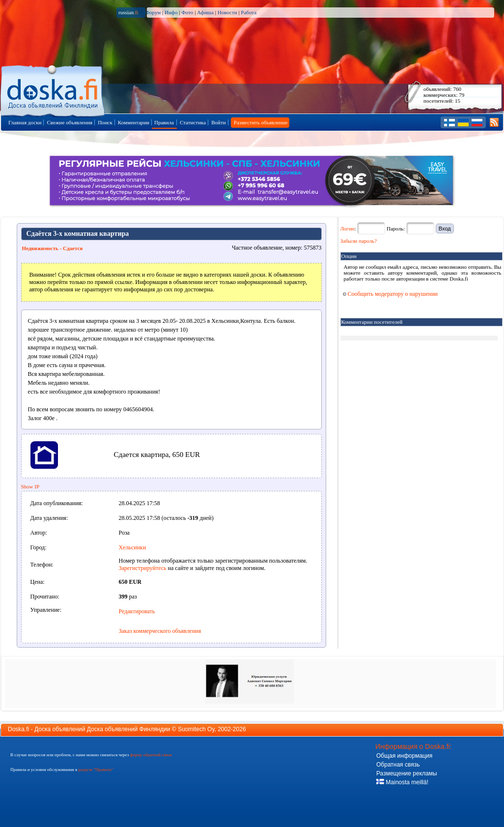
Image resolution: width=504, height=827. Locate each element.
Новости (227, 12)
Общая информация (404, 756)
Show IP (30, 486)
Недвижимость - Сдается (53, 248)
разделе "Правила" (96, 770)
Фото (187, 12)
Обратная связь (398, 765)
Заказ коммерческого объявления (160, 631)
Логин (348, 228)
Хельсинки (133, 547)
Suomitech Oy (196, 729)
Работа (249, 12)
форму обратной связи (151, 755)
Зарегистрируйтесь (143, 568)
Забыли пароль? (359, 241)
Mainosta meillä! (402, 782)
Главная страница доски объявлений (53, 89)
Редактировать (137, 611)
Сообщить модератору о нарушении (391, 294)
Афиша (205, 12)
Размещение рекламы (407, 773)
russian (128, 12)
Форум (153, 12)
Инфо (171, 12)
